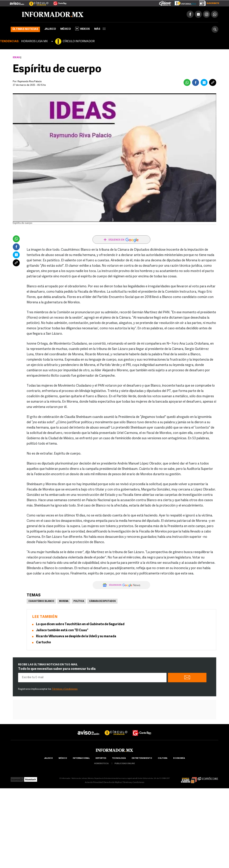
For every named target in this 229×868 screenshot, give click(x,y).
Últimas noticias (25, 29)
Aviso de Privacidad (94, 783)
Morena (64, 601)
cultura (163, 758)
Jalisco (50, 29)
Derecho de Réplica (113, 783)
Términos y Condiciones (65, 689)
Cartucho (43, 643)
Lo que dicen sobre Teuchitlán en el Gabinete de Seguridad (80, 624)
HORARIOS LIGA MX (34, 41)
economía (179, 758)
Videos (83, 29)
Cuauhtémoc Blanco (41, 601)
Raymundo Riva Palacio (30, 82)
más (100, 29)
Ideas (16, 58)
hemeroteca (101, 764)
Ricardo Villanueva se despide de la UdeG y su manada (76, 636)
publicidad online (125, 764)
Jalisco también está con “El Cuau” (62, 630)
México (66, 29)
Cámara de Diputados (102, 601)
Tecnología (119, 758)
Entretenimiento (142, 758)
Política (79, 601)
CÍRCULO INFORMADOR (79, 41)
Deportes (101, 758)
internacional (81, 758)
